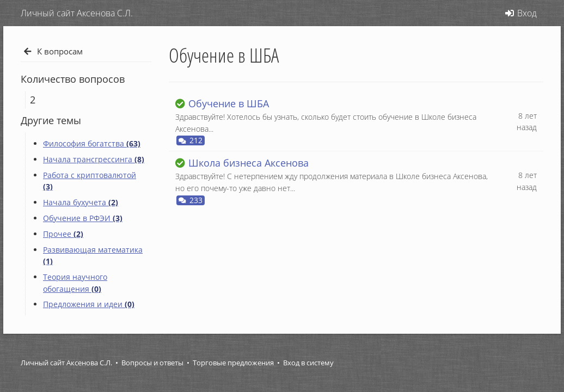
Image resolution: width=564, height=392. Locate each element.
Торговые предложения (233, 363)
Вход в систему (308, 363)
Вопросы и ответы (152, 363)
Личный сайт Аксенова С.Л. (66, 363)
